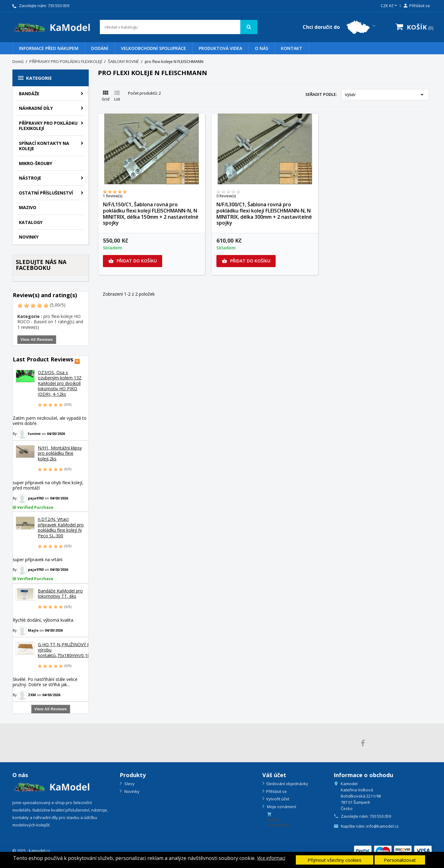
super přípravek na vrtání (38, 559)
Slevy (129, 784)
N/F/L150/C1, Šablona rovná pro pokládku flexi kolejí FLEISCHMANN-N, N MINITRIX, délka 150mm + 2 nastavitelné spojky (151, 214)
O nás (262, 48)
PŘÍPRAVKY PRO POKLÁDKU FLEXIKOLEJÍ (48, 126)
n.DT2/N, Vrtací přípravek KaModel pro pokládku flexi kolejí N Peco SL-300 (61, 527)
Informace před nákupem (49, 48)
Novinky (131, 791)
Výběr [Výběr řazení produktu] (385, 95)
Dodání (100, 48)
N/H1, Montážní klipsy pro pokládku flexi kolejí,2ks (60, 453)
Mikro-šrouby (36, 163)
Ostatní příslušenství (46, 193)
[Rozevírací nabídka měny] (389, 6)
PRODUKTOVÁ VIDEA (220, 48)
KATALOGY (31, 222)
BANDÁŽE (29, 94)
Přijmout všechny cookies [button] (335, 860)
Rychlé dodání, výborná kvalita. (43, 620)
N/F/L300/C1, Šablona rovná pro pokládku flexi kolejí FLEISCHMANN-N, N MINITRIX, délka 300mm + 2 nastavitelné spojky (264, 214)
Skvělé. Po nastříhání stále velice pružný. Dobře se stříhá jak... (45, 682)
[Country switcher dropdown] (340, 27)
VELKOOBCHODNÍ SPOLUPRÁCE (153, 48)
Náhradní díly (36, 108)
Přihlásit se (276, 791)
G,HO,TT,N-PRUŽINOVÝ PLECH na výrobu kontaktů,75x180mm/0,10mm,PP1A (74, 650)
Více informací (271, 858)
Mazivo (28, 207)
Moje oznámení (281, 807)
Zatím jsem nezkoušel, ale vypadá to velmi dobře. (50, 421)
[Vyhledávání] (179, 27)
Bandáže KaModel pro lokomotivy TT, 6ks (60, 594)
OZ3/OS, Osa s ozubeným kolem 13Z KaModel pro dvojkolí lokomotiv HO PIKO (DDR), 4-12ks (60, 383)
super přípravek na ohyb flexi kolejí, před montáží (48, 485)
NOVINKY (29, 237)
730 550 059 (58, 6)
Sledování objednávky (287, 784)
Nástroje (30, 178)
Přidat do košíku (133, 261)
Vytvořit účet (278, 799)
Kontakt (292, 48)
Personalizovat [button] (400, 860)
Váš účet (274, 775)
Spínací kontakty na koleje (44, 146)
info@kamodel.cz (382, 826)
